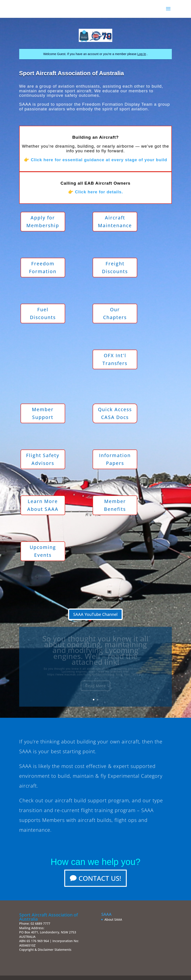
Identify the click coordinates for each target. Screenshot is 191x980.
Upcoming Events (43, 551)
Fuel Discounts (43, 314)
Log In (142, 54)
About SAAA (113, 919)
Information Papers (115, 459)
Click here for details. (99, 192)
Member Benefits (115, 505)
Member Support (43, 413)
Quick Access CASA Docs (115, 413)
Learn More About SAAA (43, 505)
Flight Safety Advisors (43, 459)
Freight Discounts (115, 268)
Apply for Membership (43, 222)
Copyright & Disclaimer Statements (45, 950)
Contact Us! (100, 878)
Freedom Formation (43, 268)
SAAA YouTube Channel (95, 614)
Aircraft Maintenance (115, 222)
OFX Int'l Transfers (115, 359)
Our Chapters (115, 314)
